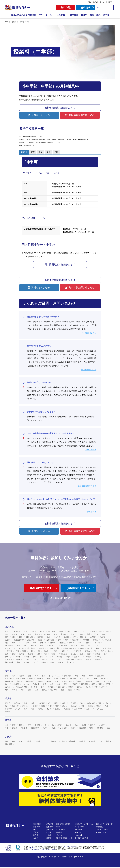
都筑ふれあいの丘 (70, 648)
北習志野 (73, 703)
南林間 (60, 657)
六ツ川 (42, 660)
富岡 (24, 651)
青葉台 (8, 631)
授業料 (84, 15)
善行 (42, 645)
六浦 (35, 660)
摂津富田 (55, 741)
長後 (51, 648)
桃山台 (109, 741)
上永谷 (81, 634)
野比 (95, 651)
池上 (44, 676)
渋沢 (35, 643)
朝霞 (14, 725)
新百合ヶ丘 (9, 645)
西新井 (67, 684)
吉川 (91, 728)
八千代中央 (79, 709)
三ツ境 (51, 657)
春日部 (37, 725)
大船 (107, 631)
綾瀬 (30, 676)
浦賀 (69, 631)
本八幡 (49, 709)
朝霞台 (22, 725)
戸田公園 (24, 728)
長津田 (46, 651)
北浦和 (60, 725)
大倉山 (93, 631)
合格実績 (61, 15)
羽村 (43, 687)
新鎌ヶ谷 (16, 706)
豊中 (63, 741)
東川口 (54, 728)
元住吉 (51, 660)
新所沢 (93, 725)
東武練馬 (16, 684)
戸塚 (17, 651)
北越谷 (69, 725)
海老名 (77, 631)
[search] (98, 7)
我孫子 (8, 703)
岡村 (7, 634)
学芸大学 (9, 679)
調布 (98, 681)
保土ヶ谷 (9, 657)
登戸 (102, 651)
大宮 (30, 725)
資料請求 (87, 8)
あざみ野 (17, 631)
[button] (60, 108)
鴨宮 (7, 637)
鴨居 (104, 634)
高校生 (49, 838)
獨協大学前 (35, 728)
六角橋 (52, 662)
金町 (24, 679)
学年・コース (45, 15)
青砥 (7, 676)
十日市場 (9, 651)
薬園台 (58, 709)
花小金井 (34, 687)
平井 (96, 687)
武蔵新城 (9, 660)
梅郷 (26, 703)
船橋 (107, 706)
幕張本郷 (9, 709)
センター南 (63, 645)
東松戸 (99, 706)
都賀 (57, 706)
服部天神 (72, 741)
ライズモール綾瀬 (39, 662)
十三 (46, 741)
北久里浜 (57, 637)
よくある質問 (109, 2)
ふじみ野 (64, 728)
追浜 (23, 634)
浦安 (33, 703)
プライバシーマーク (70, 846)
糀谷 (81, 679)
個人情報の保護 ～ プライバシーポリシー (41, 849)
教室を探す (92, 512)
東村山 (80, 687)
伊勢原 (34, 631)
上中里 (72, 634)
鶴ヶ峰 (90, 648)
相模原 (95, 640)
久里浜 (8, 640)
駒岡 (67, 640)
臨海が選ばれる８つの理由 (24, 15)
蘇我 (43, 706)
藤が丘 (74, 654)
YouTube (78, 832)
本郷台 (27, 657)
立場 (97, 645)
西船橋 (90, 706)
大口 (85, 631)
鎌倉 (56, 634)
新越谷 (84, 725)
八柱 (88, 709)
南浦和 (73, 728)
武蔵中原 (19, 660)
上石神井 (40, 679)
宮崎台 (68, 657)
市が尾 (42, 631)
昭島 (14, 676)
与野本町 (100, 728)
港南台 (40, 640)
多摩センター (67, 681)
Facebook (78, 835)
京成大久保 (91, 703)
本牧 (35, 657)
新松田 (97, 643)
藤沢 (81, 654)
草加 (7, 728)
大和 (59, 660)
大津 (100, 631)
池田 (7, 741)
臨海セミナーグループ (104, 824)
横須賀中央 (9, 662)
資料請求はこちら (81, 588)
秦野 (7, 654)
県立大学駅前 (19, 640)
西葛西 (75, 684)
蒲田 (31, 679)
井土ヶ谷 (52, 631)
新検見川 (26, 706)
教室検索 (74, 15)
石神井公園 (9, 681)
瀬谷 (26, 645)
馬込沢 (18, 709)
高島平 (40, 681)
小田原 (15, 634)
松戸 (26, 709)
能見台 (88, 651)
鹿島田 (37, 634)
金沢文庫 (47, 634)
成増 (52, 684)
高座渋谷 (31, 640)
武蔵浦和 (83, 728)
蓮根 (100, 684)
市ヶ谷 (51, 676)
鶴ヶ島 (15, 728)
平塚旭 (53, 654)
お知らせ (59, 835)
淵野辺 (98, 654)
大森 (84, 676)
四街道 (8, 712)
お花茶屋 (101, 676)
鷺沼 (7, 643)
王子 (59, 676)
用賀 (63, 690)
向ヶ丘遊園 (87, 657)
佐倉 (107, 703)
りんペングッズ (102, 832)
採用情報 (99, 827)
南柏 (33, 709)
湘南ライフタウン (76, 643)
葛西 (17, 679)
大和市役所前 (69, 660)
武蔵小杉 (98, 657)
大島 (77, 676)
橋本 (109, 651)
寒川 (21, 643)
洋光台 (97, 660)
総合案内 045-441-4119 (60, 598)
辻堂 (58, 648)
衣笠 (74, 637)
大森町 (91, 676)
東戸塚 (22, 654)
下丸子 (103, 679)
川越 (52, 725)
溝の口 (42, 657)
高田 (83, 645)
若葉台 (61, 662)
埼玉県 (36, 835)
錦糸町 (56, 679)
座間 (14, 643)
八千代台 (67, 709)
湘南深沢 (63, 643)
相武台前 (74, 645)
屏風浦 (30, 654)
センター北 (51, 645)
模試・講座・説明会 (100, 15)
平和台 (15, 690)
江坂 (21, 741)
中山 (71, 651)
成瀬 (59, 684)
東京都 (36, 830)
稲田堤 (61, 631)
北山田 (67, 637)
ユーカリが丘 (98, 709)
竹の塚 (49, 681)
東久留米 (51, 687)
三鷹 (37, 690)
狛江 (88, 679)
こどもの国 (51, 640)
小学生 (49, 832)
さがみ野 (86, 640)
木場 (49, 679)
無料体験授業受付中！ (87, 486)
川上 (14, 637)
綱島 (82, 648)
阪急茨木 (82, 741)
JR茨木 (29, 741)
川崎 (21, 637)
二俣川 (89, 654)
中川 (31, 651)
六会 (28, 660)
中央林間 (43, 648)
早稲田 (79, 690)
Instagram (79, 830)
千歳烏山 (79, 681)
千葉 (50, 706)
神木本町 (44, 643)
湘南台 (53, 643)
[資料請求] (60, 782)
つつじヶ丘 (107, 681)
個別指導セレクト (89, 369)
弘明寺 (103, 637)
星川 (106, 654)
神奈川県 (37, 827)
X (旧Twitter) (79, 827)
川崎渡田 (40, 637)
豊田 (45, 684)
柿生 (30, 634)
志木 (77, 725)
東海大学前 (107, 648)
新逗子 (89, 643)
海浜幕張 (42, 703)
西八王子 (9, 687)
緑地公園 (9, 744)
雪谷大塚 (54, 690)
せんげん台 (103, 725)
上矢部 (96, 634)
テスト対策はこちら (88, 333)
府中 (103, 687)
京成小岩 (73, 679)
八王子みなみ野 (21, 687)
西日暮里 (85, 684)
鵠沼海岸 (93, 637)
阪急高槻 (92, 741)
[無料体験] (60, 799)
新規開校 (50, 824)
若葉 (109, 728)
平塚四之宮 (63, 654)
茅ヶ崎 (21, 648)
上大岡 (63, 634)
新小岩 (20, 681)
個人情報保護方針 (81, 838)
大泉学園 (68, 676)
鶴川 (7, 684)
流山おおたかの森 (78, 706)
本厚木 (18, 657)
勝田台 (56, 703)
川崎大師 (30, 637)
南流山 (41, 709)
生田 (26, 631)
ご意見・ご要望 (102, 830)
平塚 (45, 654)
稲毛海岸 (17, 703)
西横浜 (79, 651)
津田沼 (65, 706)
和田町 (69, 662)
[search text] (107, 7)
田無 (57, 681)
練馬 (93, 684)
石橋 (14, 741)
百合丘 (89, 660)
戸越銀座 (36, 684)
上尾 (7, 725)
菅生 (19, 645)
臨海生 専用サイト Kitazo (84, 824)
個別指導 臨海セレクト (64, 838)
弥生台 (80, 660)
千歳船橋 (89, 681)
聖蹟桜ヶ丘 (30, 681)
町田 (23, 690)
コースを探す (91, 450)
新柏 (7, 706)
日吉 (38, 654)
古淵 (60, 640)
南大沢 (44, 690)
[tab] (24, 152)
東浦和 (46, 728)
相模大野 (76, 640)
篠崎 (95, 679)
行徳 (81, 703)
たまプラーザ (10, 648)
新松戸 (35, 706)
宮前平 (77, 657)
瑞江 (30, 690)
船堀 (7, 690)
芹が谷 (34, 645)
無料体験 (50, 827)
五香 (100, 703)
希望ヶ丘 (83, 637)
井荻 (37, 676)
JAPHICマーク (35, 848)
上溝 (88, 634)
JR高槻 (38, 741)
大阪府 (36, 838)
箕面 (101, 741)
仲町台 (63, 651)
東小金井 (62, 687)
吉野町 (27, 662)
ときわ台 (26, 684)
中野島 (55, 651)
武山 (90, 645)
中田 (38, 651)
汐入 (28, 643)
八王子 (108, 684)
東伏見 (71, 687)
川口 (45, 725)
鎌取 (64, 703)
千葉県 (36, 832)
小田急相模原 (107, 640)
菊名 (49, 637)
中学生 (49, 835)
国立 (64, 679)
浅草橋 (22, 676)
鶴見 (98, 648)
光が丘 (88, 687)
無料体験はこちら (44, 588)
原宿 (14, 654)
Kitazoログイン (95, 2)
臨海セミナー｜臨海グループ (61, 857)
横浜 (19, 662)
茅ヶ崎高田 (32, 648)
